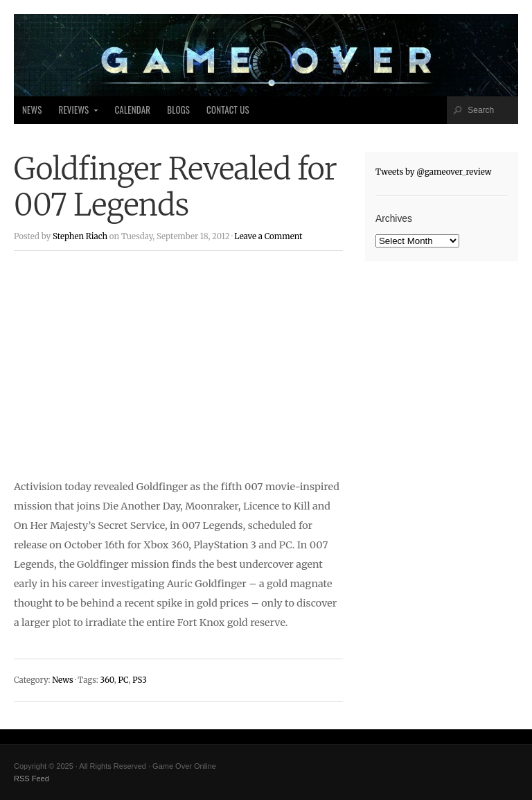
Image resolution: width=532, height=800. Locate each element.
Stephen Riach (80, 236)
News (32, 110)
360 (107, 680)
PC (123, 680)
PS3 (140, 680)
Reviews (74, 114)
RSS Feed (32, 779)
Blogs (178, 110)
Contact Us (228, 110)
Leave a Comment (268, 236)
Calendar (132, 110)
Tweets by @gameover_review (434, 172)
